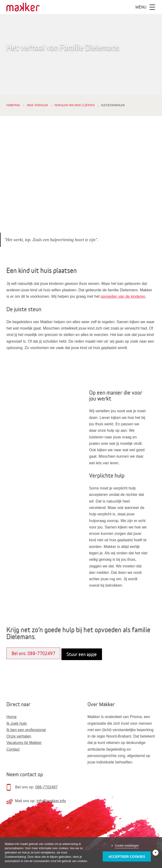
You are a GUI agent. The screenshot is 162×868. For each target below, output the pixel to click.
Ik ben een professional (26, 730)
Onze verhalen (37, 105)
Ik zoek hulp (16, 723)
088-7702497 (46, 787)
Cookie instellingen (127, 846)
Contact (13, 749)
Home (12, 717)
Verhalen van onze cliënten (74, 105)
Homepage (13, 105)
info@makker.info (51, 801)
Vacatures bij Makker (24, 743)
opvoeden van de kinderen (123, 296)
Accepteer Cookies (127, 857)
